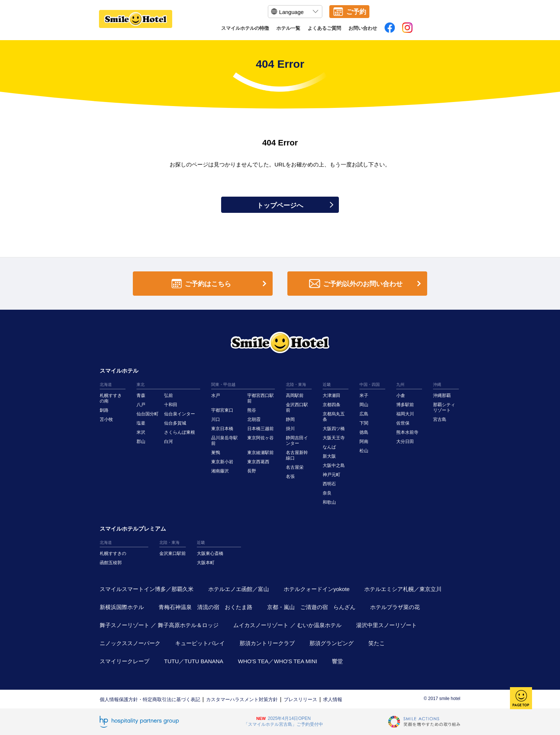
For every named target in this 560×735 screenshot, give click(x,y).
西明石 (329, 484)
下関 (364, 423)
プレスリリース (300, 699)
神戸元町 (332, 475)
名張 (290, 476)
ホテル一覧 (288, 28)
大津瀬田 (332, 395)
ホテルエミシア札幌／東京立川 (403, 589)
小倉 (401, 395)
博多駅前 (405, 405)
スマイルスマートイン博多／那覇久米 (147, 589)
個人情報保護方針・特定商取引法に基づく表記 (150, 699)
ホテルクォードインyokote (317, 589)
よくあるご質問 (324, 28)
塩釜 (141, 423)
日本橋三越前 (260, 429)
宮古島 (440, 419)
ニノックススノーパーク (130, 643)
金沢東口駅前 (173, 553)
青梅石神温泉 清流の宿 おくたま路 (205, 607)
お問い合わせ (363, 28)
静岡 (290, 419)
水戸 (216, 395)
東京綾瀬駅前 (260, 453)
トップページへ (295, 205)
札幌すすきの (113, 553)
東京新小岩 (222, 462)
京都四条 (332, 405)
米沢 (141, 432)
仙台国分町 (148, 414)
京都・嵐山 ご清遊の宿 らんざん (311, 607)
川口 (216, 419)
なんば (329, 447)
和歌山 (329, 502)
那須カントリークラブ (267, 643)
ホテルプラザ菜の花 (395, 607)
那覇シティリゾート (444, 407)
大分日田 (405, 442)
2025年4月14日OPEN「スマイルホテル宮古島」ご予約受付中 (283, 721)
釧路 (104, 410)
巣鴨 (216, 453)
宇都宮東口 (222, 410)
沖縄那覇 (442, 395)
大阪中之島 (334, 465)
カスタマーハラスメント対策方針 (242, 699)
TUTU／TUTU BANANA (194, 661)
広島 (364, 414)
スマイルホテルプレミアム (133, 529)
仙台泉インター (180, 414)
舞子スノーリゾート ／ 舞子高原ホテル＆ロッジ (159, 625)
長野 (252, 471)
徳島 (364, 432)
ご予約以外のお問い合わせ (366, 284)
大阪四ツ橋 (334, 429)
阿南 (364, 442)
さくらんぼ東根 (180, 432)
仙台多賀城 (175, 423)
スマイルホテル (119, 371)
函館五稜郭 (111, 563)
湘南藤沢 (220, 471)
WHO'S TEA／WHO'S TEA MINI (278, 661)
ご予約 (356, 12)
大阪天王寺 (334, 438)
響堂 (337, 661)
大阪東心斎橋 (210, 553)
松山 (364, 451)
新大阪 (329, 456)
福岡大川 (405, 414)
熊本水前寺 (407, 432)
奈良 (327, 493)
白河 (169, 442)
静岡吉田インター (297, 441)
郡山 (141, 442)
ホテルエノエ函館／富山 (239, 589)
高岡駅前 (295, 395)
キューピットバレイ (200, 643)
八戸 (141, 405)
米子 (364, 395)
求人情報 (333, 699)
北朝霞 (254, 419)
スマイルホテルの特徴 (245, 28)
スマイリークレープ (125, 661)
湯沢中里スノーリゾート (387, 625)
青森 (141, 395)
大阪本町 (206, 563)
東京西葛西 (258, 462)
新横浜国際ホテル (122, 607)
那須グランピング (332, 643)
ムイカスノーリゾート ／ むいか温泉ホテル (287, 625)
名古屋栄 (295, 467)
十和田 (171, 405)
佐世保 (403, 423)
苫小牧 (106, 419)
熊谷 (252, 410)
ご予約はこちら (220, 284)
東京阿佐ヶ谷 (260, 438)
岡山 (364, 405)
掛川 (290, 429)
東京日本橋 (222, 429)
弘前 (169, 395)
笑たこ (377, 643)
